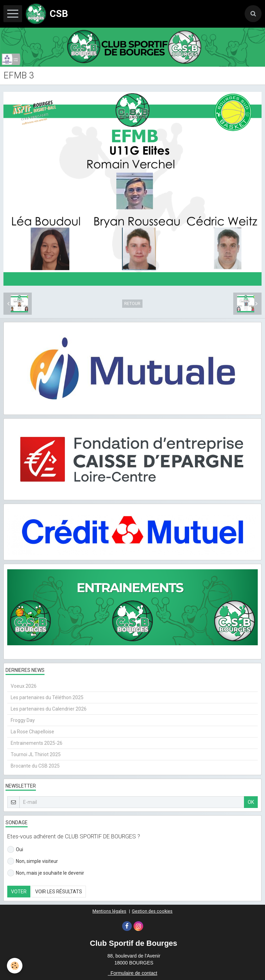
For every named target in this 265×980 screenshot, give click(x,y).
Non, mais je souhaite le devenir (46, 873)
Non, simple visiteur (33, 861)
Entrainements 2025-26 (37, 743)
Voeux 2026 (24, 686)
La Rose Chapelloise (32, 732)
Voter (19, 892)
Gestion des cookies (152, 911)
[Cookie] (15, 966)
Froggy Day (23, 720)
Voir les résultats (59, 892)
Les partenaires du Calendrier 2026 (49, 709)
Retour (132, 304)
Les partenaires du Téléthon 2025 (47, 697)
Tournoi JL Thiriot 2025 (36, 754)
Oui (15, 849)
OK (251, 802)
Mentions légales (109, 911)
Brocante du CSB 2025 (35, 766)
